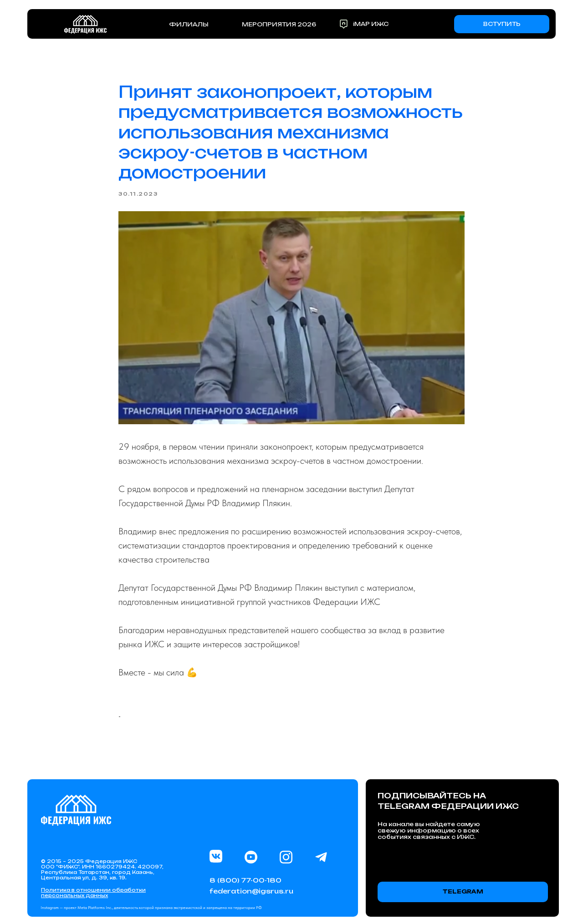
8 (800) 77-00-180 (245, 880)
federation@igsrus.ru (251, 891)
